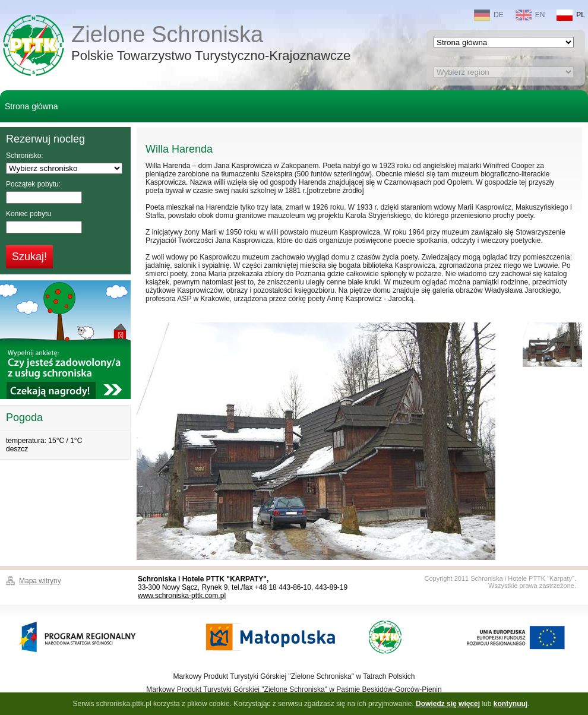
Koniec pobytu (29, 214)
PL (571, 15)
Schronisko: (25, 156)
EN (530, 15)
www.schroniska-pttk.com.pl (182, 596)
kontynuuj (510, 704)
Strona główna (31, 106)
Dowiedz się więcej (448, 704)
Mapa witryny (40, 581)
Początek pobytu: (33, 184)
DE (489, 15)
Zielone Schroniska (211, 44)
